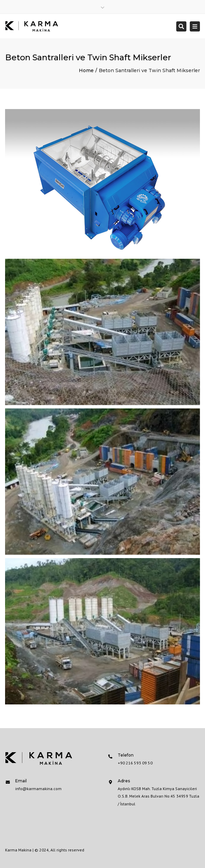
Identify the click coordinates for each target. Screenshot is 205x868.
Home (86, 70)
